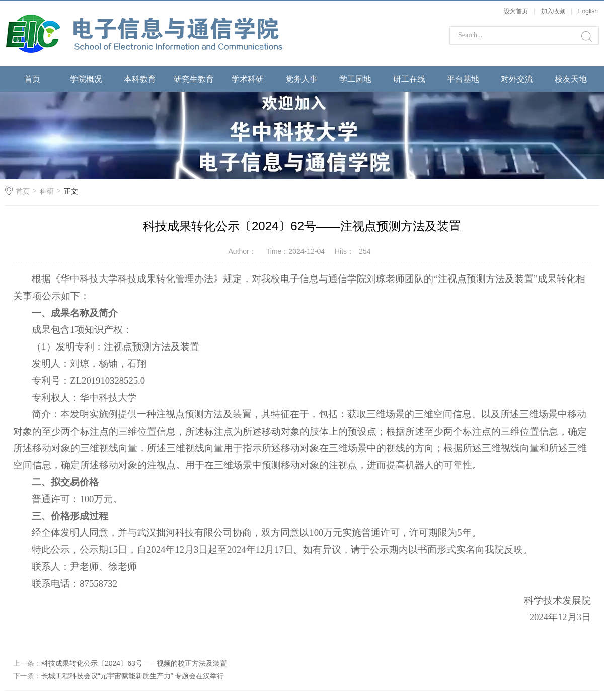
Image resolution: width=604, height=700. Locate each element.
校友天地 (571, 79)
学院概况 (86, 79)
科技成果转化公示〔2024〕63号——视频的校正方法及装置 (134, 663)
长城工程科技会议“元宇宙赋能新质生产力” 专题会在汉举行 (133, 676)
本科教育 (140, 79)
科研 (47, 191)
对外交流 (517, 79)
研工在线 (409, 79)
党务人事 (301, 79)
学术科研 (248, 79)
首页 (32, 79)
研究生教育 (194, 79)
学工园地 (355, 79)
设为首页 (516, 11)
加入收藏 (553, 11)
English (588, 11)
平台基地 (463, 79)
